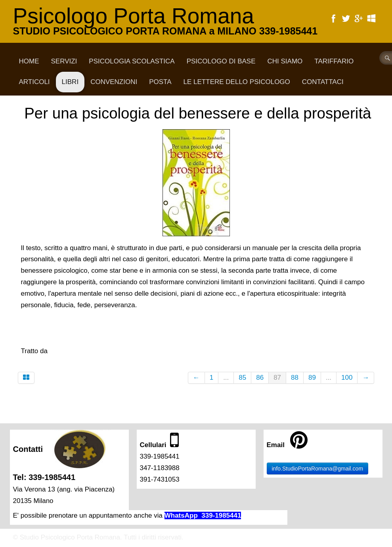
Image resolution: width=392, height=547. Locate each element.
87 (277, 378)
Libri (70, 82)
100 (347, 378)
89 (312, 378)
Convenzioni (114, 82)
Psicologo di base (221, 61)
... (226, 378)
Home (29, 61)
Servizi (64, 61)
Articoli (34, 82)
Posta (160, 82)
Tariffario (334, 61)
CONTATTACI (323, 82)
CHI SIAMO (285, 61)
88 (295, 378)
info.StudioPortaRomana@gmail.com (318, 469)
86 (260, 378)
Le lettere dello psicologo (237, 82)
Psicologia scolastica (132, 61)
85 (242, 378)
